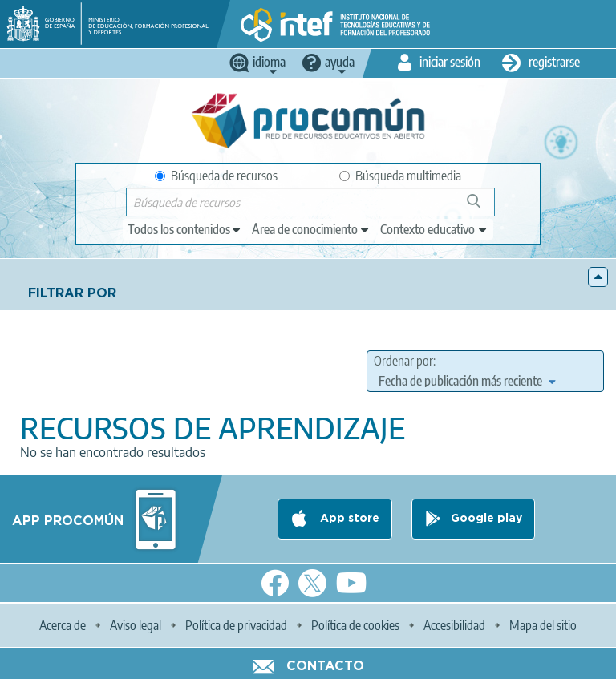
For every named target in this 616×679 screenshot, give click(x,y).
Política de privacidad (236, 625)
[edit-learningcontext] (434, 229)
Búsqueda (482, 207)
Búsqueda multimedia (400, 176)
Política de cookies (355, 625)
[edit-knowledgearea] (311, 229)
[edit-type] (185, 229)
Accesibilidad (454, 625)
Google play (486, 519)
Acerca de (63, 625)
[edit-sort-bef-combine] (467, 381)
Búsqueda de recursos (216, 176)
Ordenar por (403, 361)
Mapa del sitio (543, 625)
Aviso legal (136, 625)
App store (348, 519)
